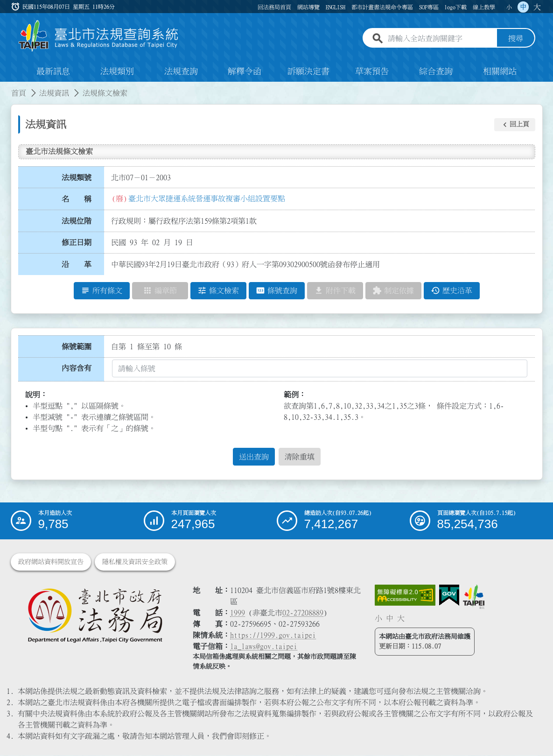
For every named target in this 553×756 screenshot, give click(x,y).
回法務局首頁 (274, 7)
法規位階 (77, 221)
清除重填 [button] (300, 457)
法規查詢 (181, 72)
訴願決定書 (308, 72)
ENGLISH (336, 7)
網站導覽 (308, 7)
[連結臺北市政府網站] (474, 597)
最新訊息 (53, 72)
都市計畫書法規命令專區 (382, 7)
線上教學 (484, 7)
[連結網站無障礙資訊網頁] (405, 596)
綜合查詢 (436, 72)
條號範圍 (77, 346)
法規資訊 (54, 93)
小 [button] (509, 7)
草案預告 (372, 72)
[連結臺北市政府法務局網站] (95, 615)
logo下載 (455, 7)
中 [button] (523, 7)
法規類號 (77, 177)
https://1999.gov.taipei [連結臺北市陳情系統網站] (273, 636)
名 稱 (77, 199)
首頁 (19, 93)
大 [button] (537, 7)
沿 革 (77, 265)
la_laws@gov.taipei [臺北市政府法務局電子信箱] (264, 647)
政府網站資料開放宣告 (51, 562)
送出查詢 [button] (254, 457)
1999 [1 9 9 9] (238, 613)
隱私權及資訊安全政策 (135, 562)
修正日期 (77, 243)
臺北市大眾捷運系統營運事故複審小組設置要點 (207, 198)
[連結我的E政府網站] (449, 596)
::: (6, 88)
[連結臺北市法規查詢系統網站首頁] (99, 36)
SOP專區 (429, 7)
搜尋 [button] (516, 39)
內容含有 (77, 368)
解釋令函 (245, 72)
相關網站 (500, 72)
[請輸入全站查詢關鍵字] (440, 39)
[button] (515, 125)
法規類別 (117, 72)
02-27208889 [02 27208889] (303, 613)
